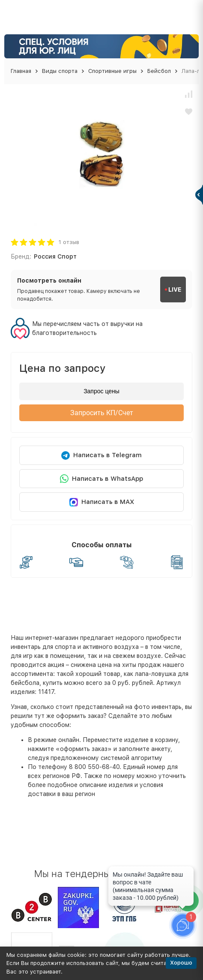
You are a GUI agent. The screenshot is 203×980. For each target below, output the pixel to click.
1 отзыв (69, 242)
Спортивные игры (112, 71)
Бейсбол (159, 71)
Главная (21, 71)
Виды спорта (60, 71)
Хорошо (181, 963)
